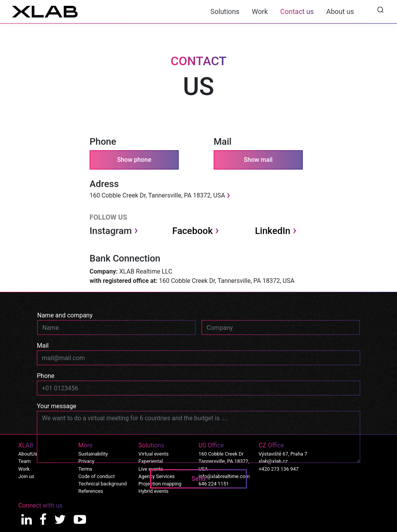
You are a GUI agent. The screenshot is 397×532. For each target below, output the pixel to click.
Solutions (225, 11)
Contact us (297, 11)
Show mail (258, 160)
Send (198, 479)
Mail (43, 346)
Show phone (134, 160)
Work (260, 11)
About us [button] (340, 11)
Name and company (65, 315)
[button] (380, 9)
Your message (57, 406)
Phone (46, 376)
